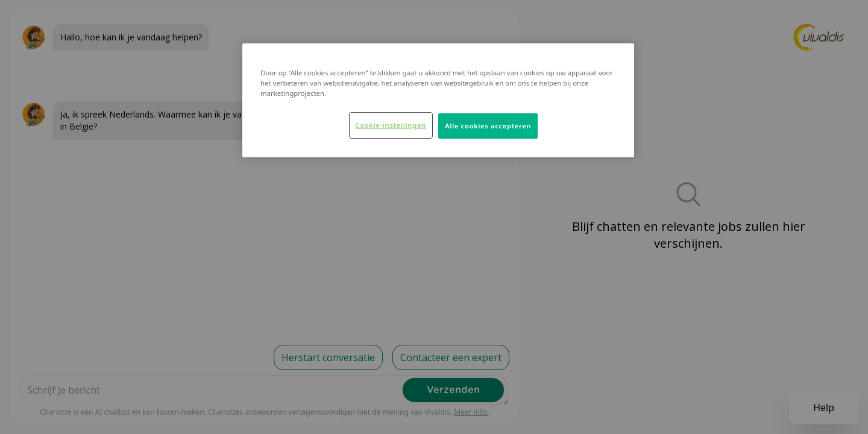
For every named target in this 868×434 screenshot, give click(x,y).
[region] (438, 100)
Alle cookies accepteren (488, 126)
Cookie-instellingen (391, 125)
